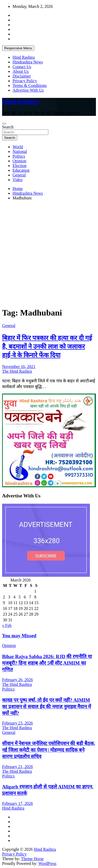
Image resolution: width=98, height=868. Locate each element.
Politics (19, 156)
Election (19, 166)
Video (18, 180)
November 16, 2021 (19, 367)
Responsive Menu (18, 48)
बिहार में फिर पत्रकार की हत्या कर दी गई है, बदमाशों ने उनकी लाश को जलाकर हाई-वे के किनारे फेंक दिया (47, 347)
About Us (21, 71)
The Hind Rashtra (17, 371)
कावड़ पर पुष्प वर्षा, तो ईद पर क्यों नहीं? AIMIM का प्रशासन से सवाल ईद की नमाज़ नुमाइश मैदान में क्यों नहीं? (47, 707)
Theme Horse (33, 859)
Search (8, 127)
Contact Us (22, 67)
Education (21, 170)
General (19, 175)
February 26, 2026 (18, 680)
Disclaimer (22, 76)
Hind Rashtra (24, 57)
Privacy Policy (25, 81)
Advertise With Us (28, 90)
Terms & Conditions (30, 85)
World (18, 147)
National (20, 151)
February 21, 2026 (18, 767)
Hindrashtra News (28, 62)
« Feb (7, 625)
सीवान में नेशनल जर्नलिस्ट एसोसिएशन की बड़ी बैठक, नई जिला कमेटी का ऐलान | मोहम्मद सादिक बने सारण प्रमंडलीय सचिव (48, 750)
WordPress (47, 863)
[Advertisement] (49, 254)
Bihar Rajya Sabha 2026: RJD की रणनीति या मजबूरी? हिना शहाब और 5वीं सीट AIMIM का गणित (47, 663)
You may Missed (19, 636)
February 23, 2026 (18, 723)
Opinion (19, 161)
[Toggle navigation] (4, 124)
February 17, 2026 (18, 803)
